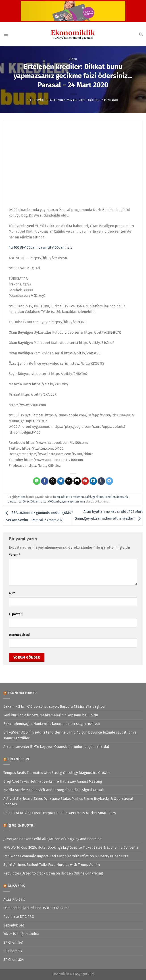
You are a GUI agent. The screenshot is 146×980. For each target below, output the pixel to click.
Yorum (15, 555)
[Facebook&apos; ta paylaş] (45, 481)
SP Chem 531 (13, 951)
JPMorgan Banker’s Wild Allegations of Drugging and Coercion (52, 839)
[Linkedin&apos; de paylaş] (93, 481)
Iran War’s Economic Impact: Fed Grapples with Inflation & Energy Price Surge (66, 856)
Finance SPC (19, 759)
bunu (56, 497)
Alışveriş (16, 886)
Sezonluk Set (14, 925)
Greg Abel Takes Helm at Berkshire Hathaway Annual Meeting (53, 781)
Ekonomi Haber (22, 693)
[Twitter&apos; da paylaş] (61, 481)
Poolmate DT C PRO (19, 917)
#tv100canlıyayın (34, 247)
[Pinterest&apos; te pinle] (85, 481)
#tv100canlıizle (60, 247)
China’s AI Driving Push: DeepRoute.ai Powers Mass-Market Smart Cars (59, 813)
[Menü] (6, 34)
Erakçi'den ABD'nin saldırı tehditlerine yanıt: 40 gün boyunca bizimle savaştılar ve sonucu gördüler (70, 735)
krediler (110, 497)
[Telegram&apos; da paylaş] (109, 481)
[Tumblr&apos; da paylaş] (101, 481)
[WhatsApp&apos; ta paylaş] (37, 481)
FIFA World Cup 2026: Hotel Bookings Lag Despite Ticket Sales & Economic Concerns (71, 847)
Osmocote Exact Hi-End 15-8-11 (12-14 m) (36, 908)
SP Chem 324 (14, 960)
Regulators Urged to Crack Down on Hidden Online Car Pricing (53, 873)
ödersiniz (122, 497)
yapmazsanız (77, 501)
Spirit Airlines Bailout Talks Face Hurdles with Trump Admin (52, 865)
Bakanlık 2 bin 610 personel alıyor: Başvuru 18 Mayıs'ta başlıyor (54, 706)
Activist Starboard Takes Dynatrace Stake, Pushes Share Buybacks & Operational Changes (68, 801)
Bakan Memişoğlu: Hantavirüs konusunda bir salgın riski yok (52, 724)
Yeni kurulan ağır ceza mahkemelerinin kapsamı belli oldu (51, 715)
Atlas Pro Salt (14, 899)
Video (73, 59)
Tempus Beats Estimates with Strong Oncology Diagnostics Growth (56, 773)
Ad (12, 593)
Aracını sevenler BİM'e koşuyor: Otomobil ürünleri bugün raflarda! (56, 747)
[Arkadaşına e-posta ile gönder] (77, 481)
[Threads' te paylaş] (69, 481)
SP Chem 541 (13, 942)
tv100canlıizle (36, 501)
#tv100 (14, 247)
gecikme (98, 497)
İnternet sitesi (19, 635)
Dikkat (65, 497)
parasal (13, 501)
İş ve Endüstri (21, 825)
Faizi (88, 497)
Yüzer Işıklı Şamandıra (21, 934)
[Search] (141, 34)
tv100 (22, 501)
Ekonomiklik (38, 100)
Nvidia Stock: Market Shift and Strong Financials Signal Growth (54, 790)
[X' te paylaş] (53, 481)
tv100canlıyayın (57, 501)
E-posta (16, 614)
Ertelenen (77, 497)
